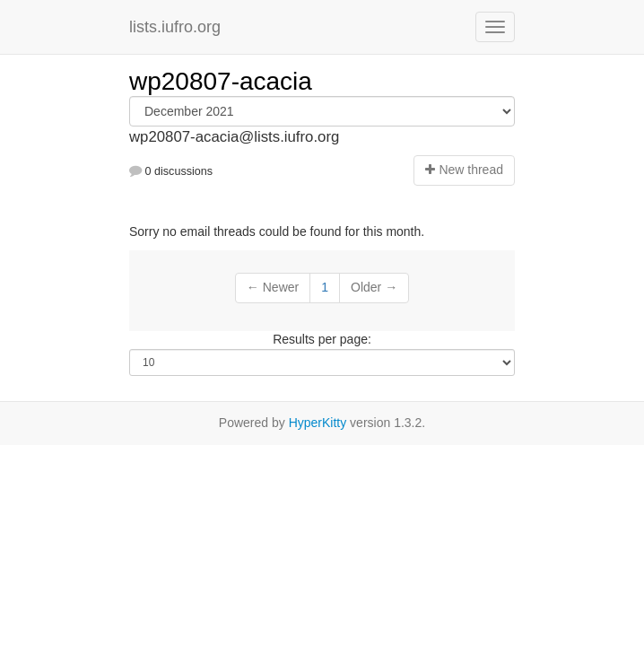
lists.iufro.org (175, 27)
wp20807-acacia (221, 81)
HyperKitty (318, 423)
